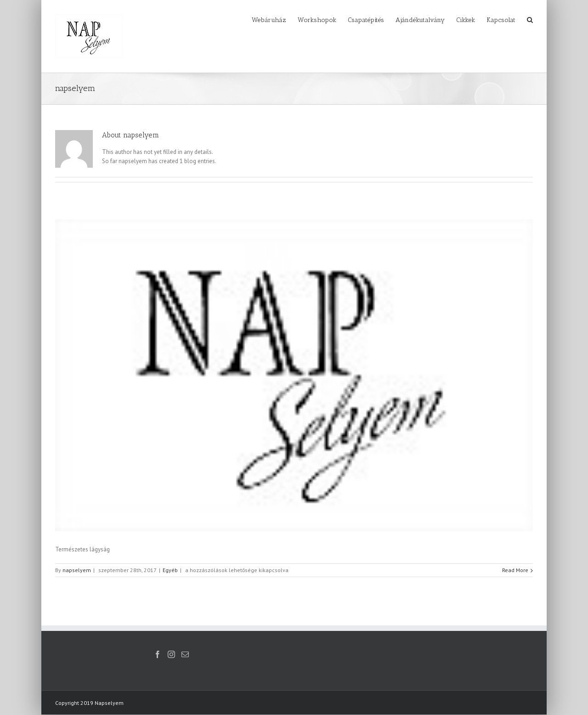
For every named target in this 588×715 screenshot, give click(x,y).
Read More (515, 570)
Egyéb (170, 570)
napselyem (77, 570)
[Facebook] (158, 654)
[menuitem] (275, 19)
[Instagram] (171, 654)
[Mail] (185, 654)
